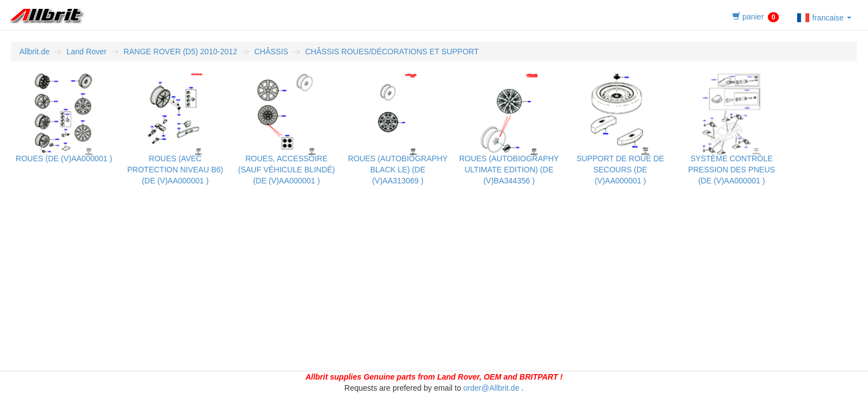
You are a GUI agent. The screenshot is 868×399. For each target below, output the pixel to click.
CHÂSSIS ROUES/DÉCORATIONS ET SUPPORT (392, 52)
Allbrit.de (34, 52)
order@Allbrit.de (491, 388)
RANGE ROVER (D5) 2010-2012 (180, 52)
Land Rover (86, 52)
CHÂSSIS (271, 52)
